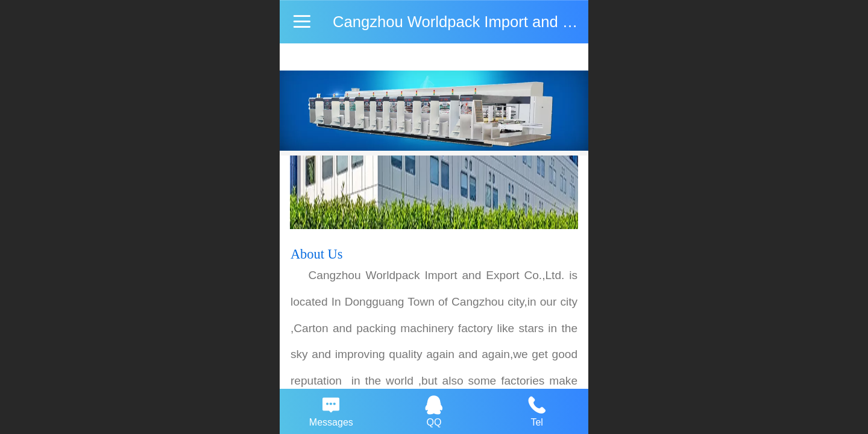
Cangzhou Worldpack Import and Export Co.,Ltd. (499, 22)
